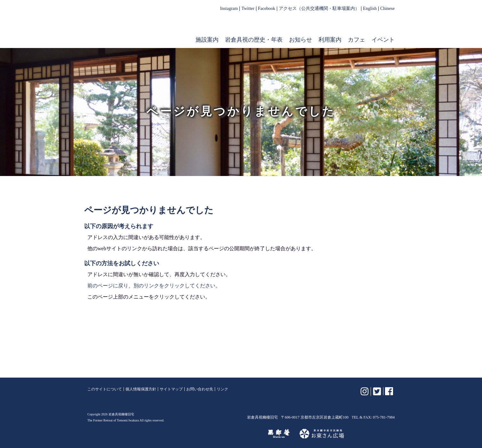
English (370, 9)
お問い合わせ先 (200, 389)
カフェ (357, 40)
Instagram (229, 9)
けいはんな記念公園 (230, 434)
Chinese (387, 9)
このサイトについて (105, 389)
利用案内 (330, 40)
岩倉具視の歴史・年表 (254, 40)
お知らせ (301, 40)
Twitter (248, 9)
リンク (222, 389)
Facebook (267, 9)
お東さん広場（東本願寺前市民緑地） (322, 434)
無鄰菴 (279, 434)
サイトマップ (171, 389)
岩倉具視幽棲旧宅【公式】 (128, 28)
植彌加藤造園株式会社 (165, 434)
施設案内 (207, 40)
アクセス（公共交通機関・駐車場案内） (319, 9)
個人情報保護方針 (141, 389)
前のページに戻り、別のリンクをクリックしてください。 (154, 286)
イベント (383, 40)
